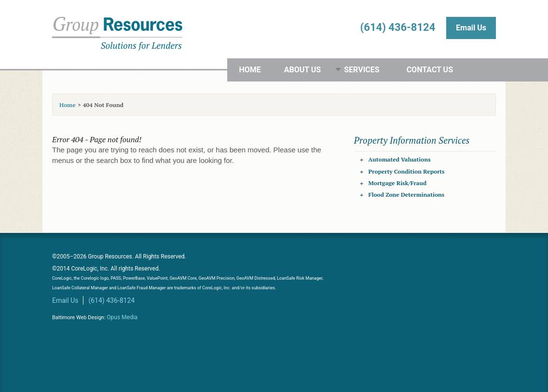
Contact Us (430, 70)
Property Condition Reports (407, 171)
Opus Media (122, 317)
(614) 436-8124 (398, 27)
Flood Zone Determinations (407, 195)
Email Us (471, 28)
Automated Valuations (400, 159)
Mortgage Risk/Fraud (397, 183)
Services (362, 70)
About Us (302, 70)
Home (250, 70)
